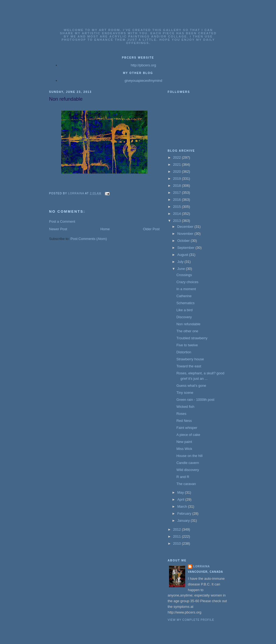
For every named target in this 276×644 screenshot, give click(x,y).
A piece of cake (188, 435)
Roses (181, 414)
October (184, 241)
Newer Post (58, 229)
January (184, 521)
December (186, 227)
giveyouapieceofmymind (143, 81)
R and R (183, 477)
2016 (177, 200)
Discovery (184, 317)
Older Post (151, 229)
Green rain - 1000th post (195, 400)
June (182, 269)
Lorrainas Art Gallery (138, 22)
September (186, 248)
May (181, 492)
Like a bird (184, 310)
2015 (177, 207)
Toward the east (189, 366)
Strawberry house (190, 359)
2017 (177, 193)
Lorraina (202, 566)
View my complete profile (191, 620)
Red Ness (184, 421)
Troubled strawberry (192, 338)
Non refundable (188, 324)
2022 (177, 157)
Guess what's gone (191, 386)
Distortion (184, 352)
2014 (177, 214)
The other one (187, 331)
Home (105, 229)
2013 (177, 221)
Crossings (184, 275)
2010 (177, 543)
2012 (177, 529)
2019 (177, 179)
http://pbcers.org (143, 65)
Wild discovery (188, 470)
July (181, 262)
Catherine (184, 296)
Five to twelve (187, 345)
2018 (177, 186)
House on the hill (189, 456)
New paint (184, 442)
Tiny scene (185, 393)
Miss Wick (184, 449)
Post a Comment (62, 221)
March (183, 506)
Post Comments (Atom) (89, 239)
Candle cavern (188, 463)
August (183, 255)
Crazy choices (187, 282)
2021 (177, 165)
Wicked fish (185, 407)
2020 (177, 172)
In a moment (186, 289)
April (181, 499)
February (185, 513)
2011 (177, 536)
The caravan (186, 484)
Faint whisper (187, 428)
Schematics (185, 303)
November (186, 234)
